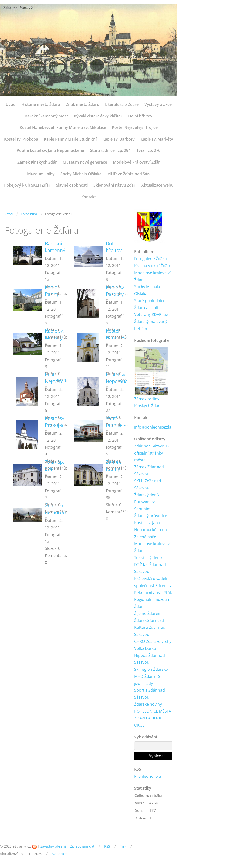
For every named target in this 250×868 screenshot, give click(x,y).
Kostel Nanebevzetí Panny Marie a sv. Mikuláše (63, 127)
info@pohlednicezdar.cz (156, 427)
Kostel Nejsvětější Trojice (135, 127)
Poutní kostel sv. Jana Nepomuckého (50, 150)
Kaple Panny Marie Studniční (70, 139)
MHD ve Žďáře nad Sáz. (129, 174)
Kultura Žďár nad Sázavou (150, 631)
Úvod (11, 104)
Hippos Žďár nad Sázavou (150, 659)
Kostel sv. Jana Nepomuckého (122, 378)
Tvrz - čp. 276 (148, 150)
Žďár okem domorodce (58, 509)
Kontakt (89, 197)
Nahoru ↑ (59, 855)
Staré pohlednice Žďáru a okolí (150, 304)
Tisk (123, 847)
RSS (107, 847)
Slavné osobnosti (72, 185)
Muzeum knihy (41, 174)
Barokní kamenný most (46, 116)
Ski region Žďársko (151, 670)
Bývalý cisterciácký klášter (98, 116)
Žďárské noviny (148, 705)
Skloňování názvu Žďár (114, 185)
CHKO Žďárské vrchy (153, 642)
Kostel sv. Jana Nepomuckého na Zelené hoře (150, 530)
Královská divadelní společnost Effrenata (153, 583)
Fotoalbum (29, 214)
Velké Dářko (145, 649)
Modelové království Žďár (136, 162)
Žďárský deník (147, 495)
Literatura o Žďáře (122, 104)
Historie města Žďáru (41, 104)
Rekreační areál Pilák (153, 593)
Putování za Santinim (145, 506)
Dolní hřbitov (140, 116)
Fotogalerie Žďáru (150, 259)
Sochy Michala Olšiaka (81, 174)
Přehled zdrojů (148, 777)
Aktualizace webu (157, 185)
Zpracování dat (82, 847)
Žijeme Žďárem (148, 614)
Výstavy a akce (158, 104)
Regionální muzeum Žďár (152, 603)
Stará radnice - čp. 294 (110, 150)
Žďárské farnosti (149, 621)
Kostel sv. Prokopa (21, 139)
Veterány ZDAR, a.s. (152, 315)
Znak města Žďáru (83, 104)
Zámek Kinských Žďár (37, 162)
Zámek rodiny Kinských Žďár (147, 402)
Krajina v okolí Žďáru (153, 266)
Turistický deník (148, 558)
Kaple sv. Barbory (119, 139)
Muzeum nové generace (85, 162)
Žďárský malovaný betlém (151, 325)
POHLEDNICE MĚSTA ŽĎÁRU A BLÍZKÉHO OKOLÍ (153, 719)
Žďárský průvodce (151, 516)
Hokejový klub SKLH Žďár (27, 185)
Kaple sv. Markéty (157, 139)
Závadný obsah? (53, 847)
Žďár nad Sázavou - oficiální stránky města (152, 453)
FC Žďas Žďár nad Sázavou (150, 568)
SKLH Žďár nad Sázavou (148, 485)
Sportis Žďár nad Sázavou (150, 694)
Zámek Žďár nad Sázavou (149, 471)
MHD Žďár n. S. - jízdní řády (149, 680)
